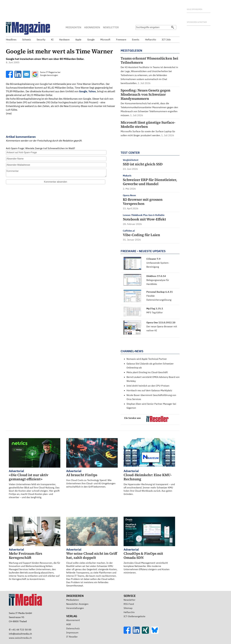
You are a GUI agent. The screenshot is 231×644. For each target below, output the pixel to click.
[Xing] (146, 633)
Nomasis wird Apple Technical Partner (147, 359)
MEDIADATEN (73, 27)
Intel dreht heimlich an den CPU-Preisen (148, 386)
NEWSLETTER (111, 27)
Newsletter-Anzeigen (77, 604)
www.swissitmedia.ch (20, 638)
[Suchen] (173, 28)
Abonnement (73, 620)
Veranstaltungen (75, 608)
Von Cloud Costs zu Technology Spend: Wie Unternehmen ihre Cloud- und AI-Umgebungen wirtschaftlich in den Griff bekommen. (92, 479)
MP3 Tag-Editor (155, 312)
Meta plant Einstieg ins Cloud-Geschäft (147, 372)
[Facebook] (128, 633)
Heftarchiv (129, 612)
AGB (68, 624)
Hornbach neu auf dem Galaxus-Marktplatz (149, 390)
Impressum (72, 633)
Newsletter (129, 600)
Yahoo (92, 91)
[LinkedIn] (137, 633)
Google (83, 91)
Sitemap (128, 608)
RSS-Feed (129, 604)
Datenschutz (73, 628)
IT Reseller (72, 637)
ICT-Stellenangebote (134, 616)
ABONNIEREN (92, 27)
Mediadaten (73, 600)
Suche (139, 33)
